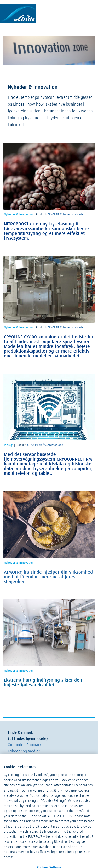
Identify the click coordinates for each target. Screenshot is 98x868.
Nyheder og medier (24, 751)
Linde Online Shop (23, 764)
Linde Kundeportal (23, 757)
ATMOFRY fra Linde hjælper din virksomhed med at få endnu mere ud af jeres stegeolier (48, 577)
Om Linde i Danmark (25, 745)
